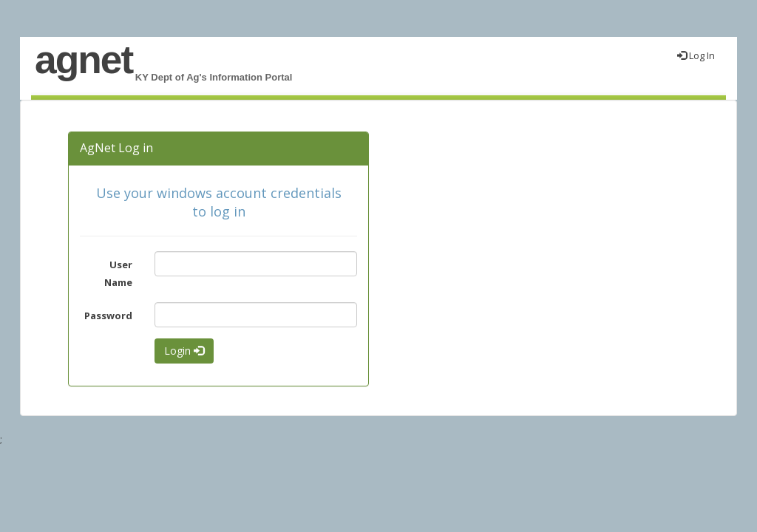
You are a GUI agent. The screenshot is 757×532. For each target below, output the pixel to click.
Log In (696, 55)
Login (184, 351)
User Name (118, 273)
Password (108, 316)
